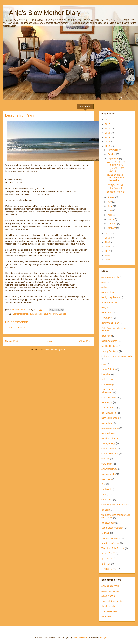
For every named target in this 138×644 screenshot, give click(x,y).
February (112, 224)
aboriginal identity (21, 314)
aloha (104, 287)
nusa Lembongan (110, 418)
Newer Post (12, 341)
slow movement (109, 611)
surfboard (106, 489)
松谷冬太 (106, 564)
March (111, 219)
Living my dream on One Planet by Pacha (115, 178)
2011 (108, 234)
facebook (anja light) (112, 601)
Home (49, 341)
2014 (108, 137)
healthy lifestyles (110, 346)
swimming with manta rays (115, 505)
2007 (108, 251)
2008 (108, 247)
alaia (104, 282)
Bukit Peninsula (109, 303)
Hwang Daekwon (110, 351)
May (110, 210)
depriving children (110, 323)
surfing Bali (107, 500)
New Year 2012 (109, 408)
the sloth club (108, 523)
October (112, 154)
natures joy (107, 402)
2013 (108, 142)
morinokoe (107, 617)
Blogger (103, 637)
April (110, 215)
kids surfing (107, 384)
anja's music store (110, 591)
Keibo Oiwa (107, 379)
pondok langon (109, 433)
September (113, 159)
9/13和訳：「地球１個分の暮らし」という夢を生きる (116, 166)
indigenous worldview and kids (52, 314)
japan (104, 364)
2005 (108, 260)
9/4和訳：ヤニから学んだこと (115, 186)
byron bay (106, 313)
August (111, 197)
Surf (103, 484)
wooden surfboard (110, 543)
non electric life (109, 413)
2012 (108, 146)
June (110, 206)
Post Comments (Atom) (54, 350)
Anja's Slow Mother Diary (42, 13)
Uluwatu (106, 533)
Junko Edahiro (109, 369)
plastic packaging (110, 428)
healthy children (109, 341)
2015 (108, 133)
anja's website (108, 596)
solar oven (107, 479)
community (107, 318)
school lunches (109, 449)
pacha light (107, 423)
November (113, 150)
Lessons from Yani (116, 192)
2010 (108, 238)
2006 (108, 255)
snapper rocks (108, 474)
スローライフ (108, 553)
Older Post (85, 341)
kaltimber (106, 374)
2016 (108, 128)
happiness (107, 336)
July (110, 202)
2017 (108, 124)
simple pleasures (110, 454)
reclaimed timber (110, 438)
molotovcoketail (80, 637)
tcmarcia (106, 510)
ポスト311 (107, 558)
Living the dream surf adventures (112, 391)
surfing (105, 494)
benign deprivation (111, 297)
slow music (107, 464)
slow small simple (110, 586)
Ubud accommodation (112, 528)
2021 (108, 120)
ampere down (108, 292)
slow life (105, 459)
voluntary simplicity (111, 538)
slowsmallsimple (110, 469)
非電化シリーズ (109, 569)
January (112, 228)
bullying (33, 314)
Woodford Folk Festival (113, 548)
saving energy (108, 443)
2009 (108, 242)
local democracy (110, 397)
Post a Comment (17, 328)
